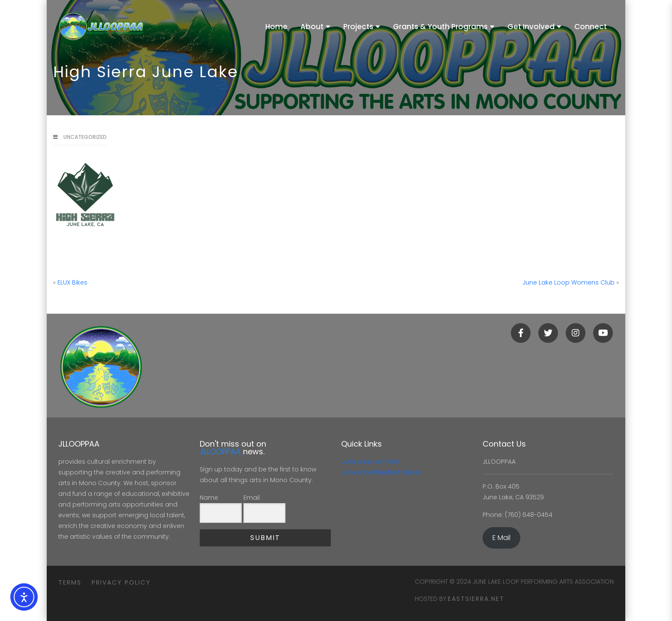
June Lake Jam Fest (371, 462)
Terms (70, 582)
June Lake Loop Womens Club (568, 282)
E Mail (501, 538)
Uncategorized (85, 137)
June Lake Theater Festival (381, 472)
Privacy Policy (121, 582)
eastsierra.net (476, 599)
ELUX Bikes (72, 282)
